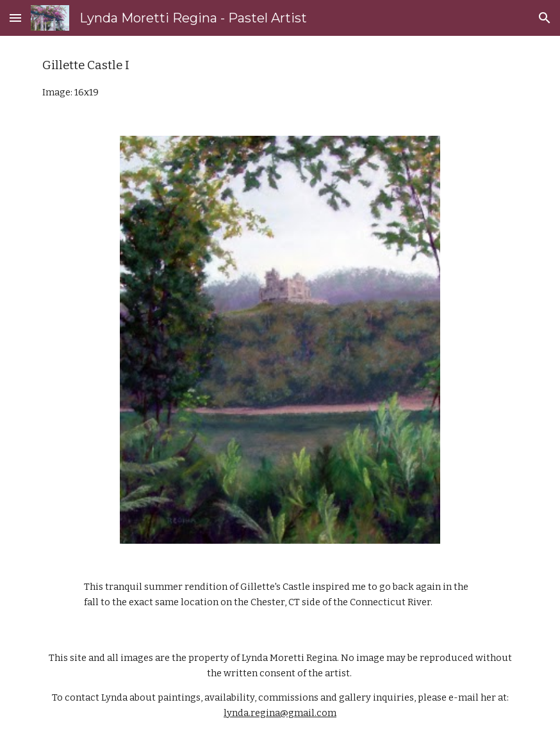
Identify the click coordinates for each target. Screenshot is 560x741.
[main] (280, 78)
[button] (15, 18)
